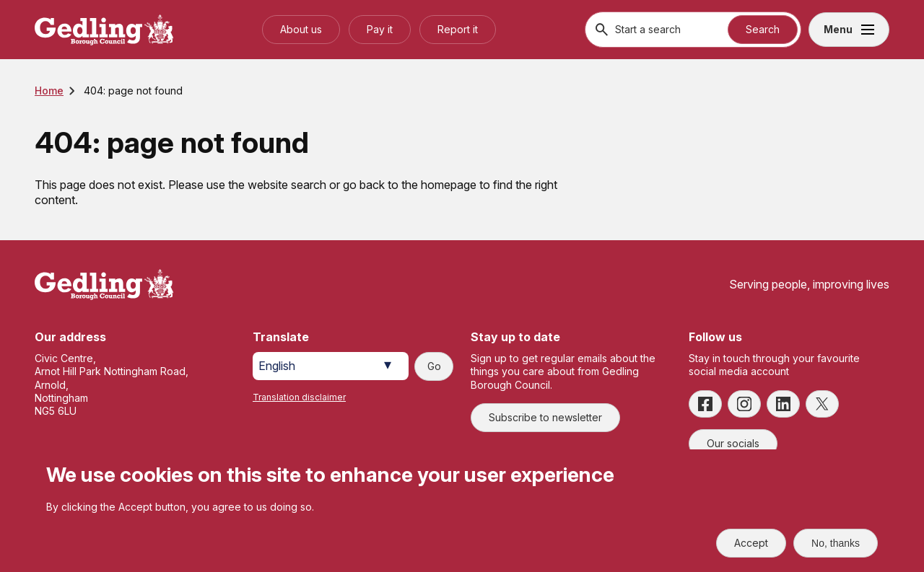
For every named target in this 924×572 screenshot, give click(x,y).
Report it (458, 29)
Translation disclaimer (299, 397)
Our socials (733, 443)
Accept (751, 543)
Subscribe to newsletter (545, 417)
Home (49, 91)
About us (301, 29)
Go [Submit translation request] (434, 366)
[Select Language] (331, 366)
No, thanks (836, 543)
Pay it (380, 29)
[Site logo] (104, 285)
